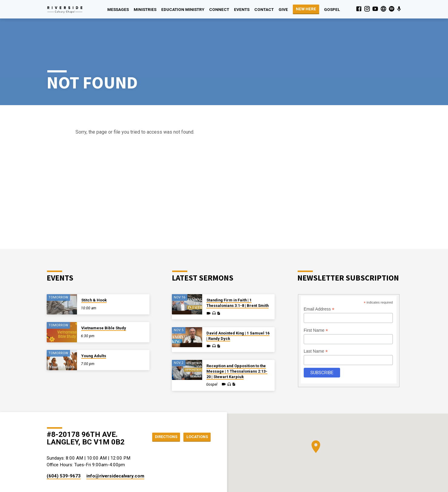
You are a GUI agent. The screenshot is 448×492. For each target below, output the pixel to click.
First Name (316, 308)
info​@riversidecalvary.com (115, 454)
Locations (195, 414)
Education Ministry (183, 9)
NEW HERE (306, 9)
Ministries (145, 9)
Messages (118, 9)
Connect (219, 9)
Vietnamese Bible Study (104, 306)
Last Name (316, 329)
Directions (161, 414)
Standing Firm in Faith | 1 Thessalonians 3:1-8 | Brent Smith (237, 280)
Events (242, 9)
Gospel (332, 9)
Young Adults (94, 333)
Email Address (319, 287)
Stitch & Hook (94, 278)
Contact (264, 9)
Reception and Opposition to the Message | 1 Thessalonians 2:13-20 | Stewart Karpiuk (237, 349)
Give (283, 9)
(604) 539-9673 (64, 454)
